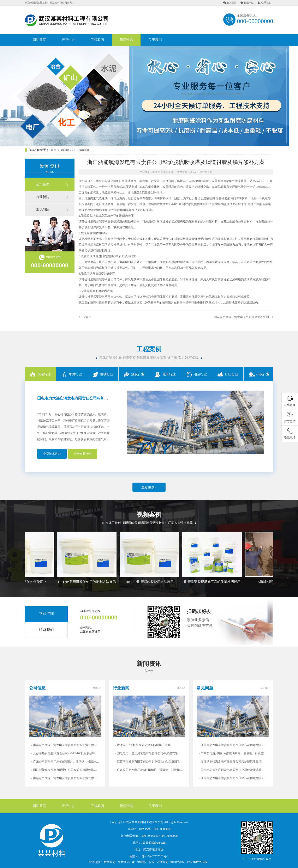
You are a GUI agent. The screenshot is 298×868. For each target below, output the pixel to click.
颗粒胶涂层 (178, 862)
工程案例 (97, 40)
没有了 (87, 317)
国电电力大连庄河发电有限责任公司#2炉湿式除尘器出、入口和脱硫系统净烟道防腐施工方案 (66, 745)
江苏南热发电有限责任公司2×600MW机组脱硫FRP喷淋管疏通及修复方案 (66, 753)
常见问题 (43, 210)
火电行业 (40, 374)
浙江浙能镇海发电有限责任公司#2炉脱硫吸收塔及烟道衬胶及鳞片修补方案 (66, 770)
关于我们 (155, 40)
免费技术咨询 (52, 454)
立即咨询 (46, 614)
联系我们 (264, 3)
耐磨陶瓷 (109, 862)
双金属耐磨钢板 (197, 862)
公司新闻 (83, 150)
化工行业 (165, 374)
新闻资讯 (126, 40)
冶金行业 (197, 374)
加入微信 (230, 3)
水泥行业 (72, 374)
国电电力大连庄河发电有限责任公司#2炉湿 (242, 317)
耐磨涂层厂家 (126, 862)
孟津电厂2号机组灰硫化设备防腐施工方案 (144, 745)
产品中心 (68, 40)
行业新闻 (43, 197)
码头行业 (259, 374)
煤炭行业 (134, 374)
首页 (54, 150)
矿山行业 (228, 374)
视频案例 (149, 515)
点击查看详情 (83, 454)
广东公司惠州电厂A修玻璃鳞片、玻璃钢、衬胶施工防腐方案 (66, 762)
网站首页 (39, 40)
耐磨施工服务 (146, 862)
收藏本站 (247, 3)
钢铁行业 (103, 374)
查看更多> (149, 487)
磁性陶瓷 (162, 862)
